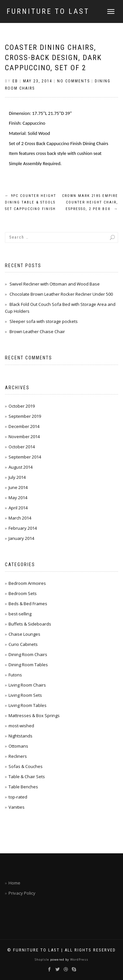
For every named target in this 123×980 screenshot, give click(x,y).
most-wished (21, 726)
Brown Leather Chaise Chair (37, 331)
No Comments (73, 81)
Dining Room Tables (28, 665)
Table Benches (23, 787)
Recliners (18, 756)
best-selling (20, 614)
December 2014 (24, 426)
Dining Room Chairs (28, 654)
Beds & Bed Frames (28, 604)
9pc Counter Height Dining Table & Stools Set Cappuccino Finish (31, 202)
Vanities (17, 807)
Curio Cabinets (23, 644)
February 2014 (23, 528)
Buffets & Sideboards (30, 624)
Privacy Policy (22, 893)
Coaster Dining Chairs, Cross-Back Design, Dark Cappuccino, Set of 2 (53, 58)
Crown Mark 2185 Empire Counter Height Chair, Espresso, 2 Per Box (90, 202)
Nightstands (20, 736)
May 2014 (18, 498)
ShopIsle (42, 959)
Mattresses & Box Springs (34, 715)
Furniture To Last (48, 11)
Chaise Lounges (24, 634)
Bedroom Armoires (27, 583)
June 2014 (18, 487)
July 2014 (17, 477)
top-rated (18, 797)
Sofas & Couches (26, 766)
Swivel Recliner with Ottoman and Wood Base (55, 284)
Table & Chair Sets (27, 777)
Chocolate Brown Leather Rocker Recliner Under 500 (61, 294)
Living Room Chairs (27, 685)
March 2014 (20, 518)
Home (14, 883)
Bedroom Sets (23, 593)
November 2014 (24, 437)
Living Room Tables (28, 705)
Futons (15, 675)
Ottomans (18, 746)
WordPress (79, 959)
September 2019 (25, 416)
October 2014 (22, 447)
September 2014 (25, 457)
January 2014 (21, 538)
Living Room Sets (25, 695)
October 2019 (22, 406)
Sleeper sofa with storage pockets (44, 321)
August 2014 (20, 467)
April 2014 (18, 508)
